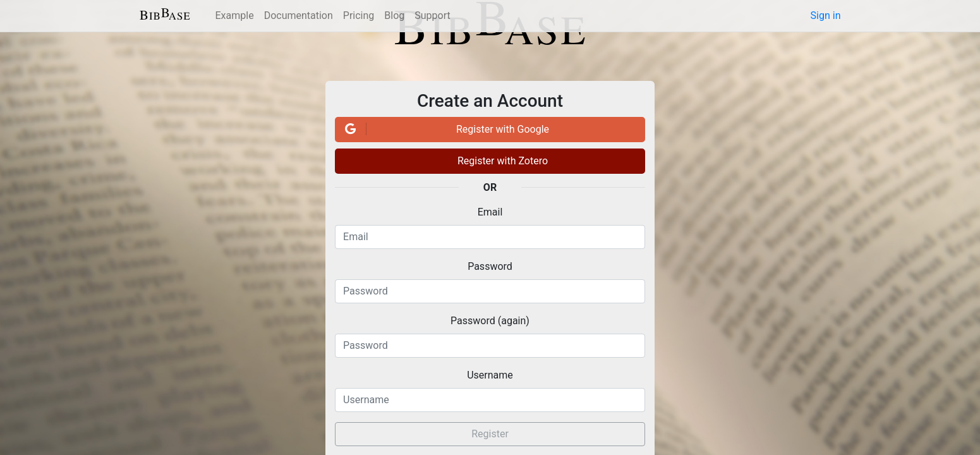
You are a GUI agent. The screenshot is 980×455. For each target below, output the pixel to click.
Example (235, 15)
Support (432, 15)
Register (490, 434)
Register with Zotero (503, 161)
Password (490, 266)
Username (490, 375)
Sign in (826, 15)
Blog (394, 15)
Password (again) (490, 321)
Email (490, 212)
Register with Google (445, 129)
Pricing (359, 15)
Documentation (299, 15)
